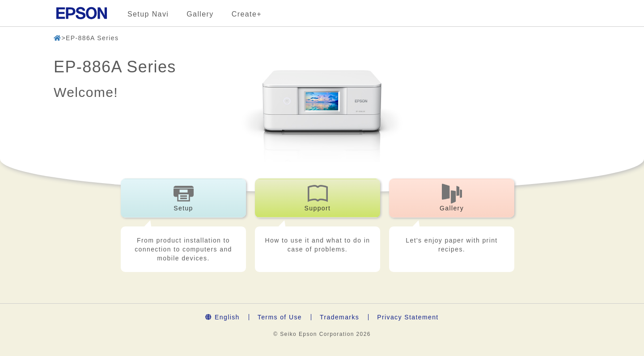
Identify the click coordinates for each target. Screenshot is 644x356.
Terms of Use (280, 317)
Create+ (247, 14)
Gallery (200, 14)
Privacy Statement (408, 317)
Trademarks (339, 317)
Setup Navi (148, 14)
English (222, 317)
